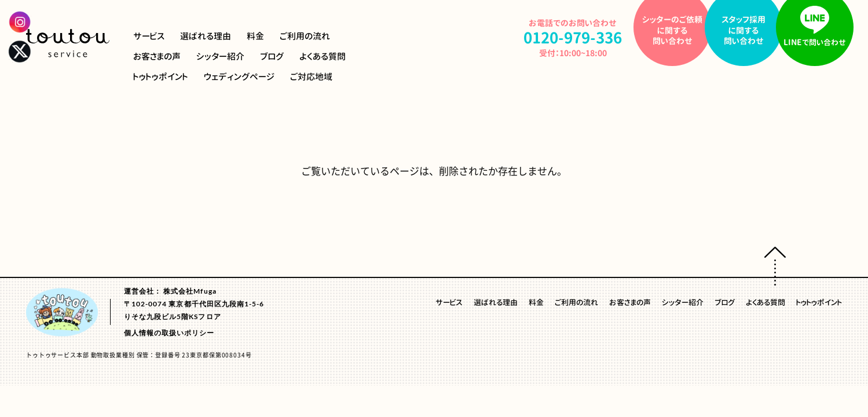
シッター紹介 (220, 56)
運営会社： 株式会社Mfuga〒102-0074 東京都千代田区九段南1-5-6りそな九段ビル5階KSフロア (194, 303)
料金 (255, 36)
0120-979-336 (573, 38)
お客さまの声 (157, 56)
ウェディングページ (239, 77)
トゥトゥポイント (161, 77)
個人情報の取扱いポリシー (169, 332)
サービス (149, 36)
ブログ (272, 56)
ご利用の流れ (305, 36)
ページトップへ (775, 266)
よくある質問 (323, 56)
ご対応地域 (311, 77)
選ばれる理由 (206, 36)
